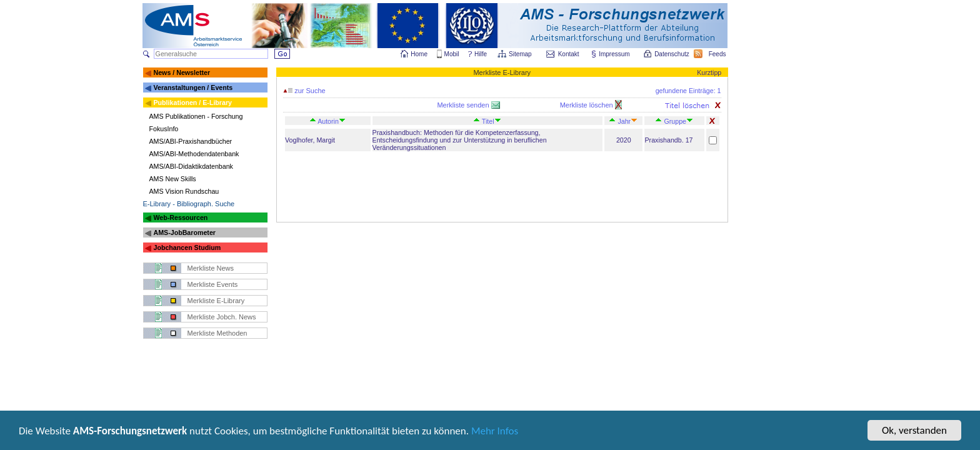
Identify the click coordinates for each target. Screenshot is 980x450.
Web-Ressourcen (180, 217)
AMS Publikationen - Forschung (196, 116)
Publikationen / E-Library (192, 102)
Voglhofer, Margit (310, 140)
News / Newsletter (182, 72)
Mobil (452, 54)
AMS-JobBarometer (184, 232)
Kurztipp (709, 72)
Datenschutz (672, 54)
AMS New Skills (173, 179)
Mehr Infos (495, 432)
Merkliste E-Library (216, 301)
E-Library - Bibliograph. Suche (189, 204)
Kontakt (569, 54)
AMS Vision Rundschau (184, 191)
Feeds (718, 54)
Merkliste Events (213, 284)
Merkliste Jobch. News (222, 317)
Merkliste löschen (587, 105)
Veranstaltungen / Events (193, 87)
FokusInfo (164, 129)
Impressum (615, 54)
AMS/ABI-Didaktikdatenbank (191, 166)
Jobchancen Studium (187, 247)
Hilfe (481, 54)
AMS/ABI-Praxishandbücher (191, 141)
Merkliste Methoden (217, 333)
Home (419, 54)
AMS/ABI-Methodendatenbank (194, 154)
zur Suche (304, 91)
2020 (624, 140)
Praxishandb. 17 (668, 140)
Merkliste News (211, 268)
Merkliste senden (464, 105)
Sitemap (521, 54)
